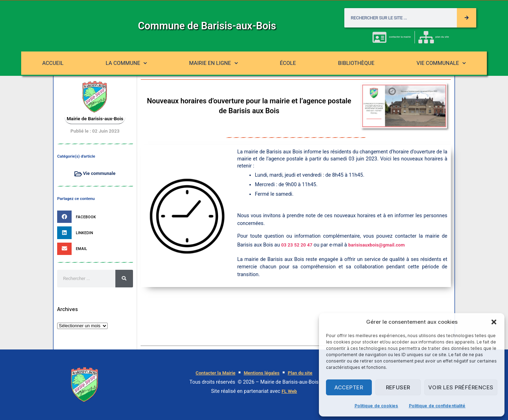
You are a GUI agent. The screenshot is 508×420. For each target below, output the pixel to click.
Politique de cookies (376, 406)
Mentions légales (262, 373)
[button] (494, 322)
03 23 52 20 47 (297, 245)
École (288, 63)
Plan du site (300, 373)
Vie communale (441, 63)
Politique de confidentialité (437, 406)
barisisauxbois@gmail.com (376, 245)
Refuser (398, 387)
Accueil (53, 63)
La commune (126, 63)
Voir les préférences (461, 387)
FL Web (289, 391)
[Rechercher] (467, 18)
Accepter (349, 387)
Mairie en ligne (213, 63)
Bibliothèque (356, 63)
